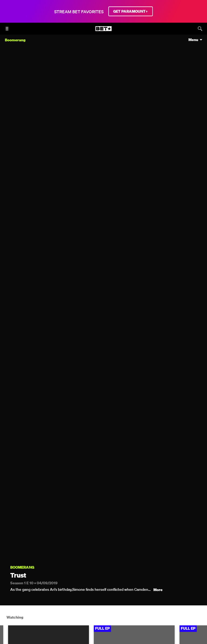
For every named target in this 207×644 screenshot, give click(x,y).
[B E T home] (103, 31)
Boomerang (22, 567)
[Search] (200, 29)
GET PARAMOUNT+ (131, 11)
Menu (193, 40)
